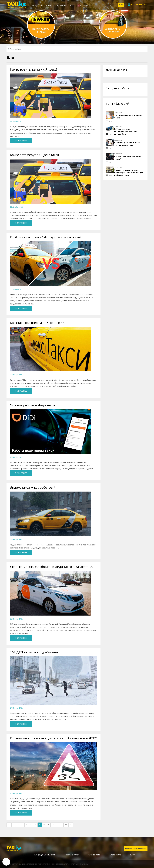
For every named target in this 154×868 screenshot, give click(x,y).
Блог (72, 5)
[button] (6, 862)
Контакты (83, 5)
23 (66, 825)
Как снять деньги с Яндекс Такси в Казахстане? (127, 144)
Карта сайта (115, 855)
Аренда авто (48, 5)
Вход (121, 5)
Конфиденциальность (45, 855)
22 (61, 825)
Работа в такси (72, 855)
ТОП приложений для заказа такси (128, 117)
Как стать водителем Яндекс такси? (128, 158)
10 (48, 825)
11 (53, 825)
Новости (62, 5)
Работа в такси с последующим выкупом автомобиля (126, 131)
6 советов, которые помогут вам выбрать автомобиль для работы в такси (129, 172)
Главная (34, 5)
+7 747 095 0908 (139, 4)
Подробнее (21, 141)
